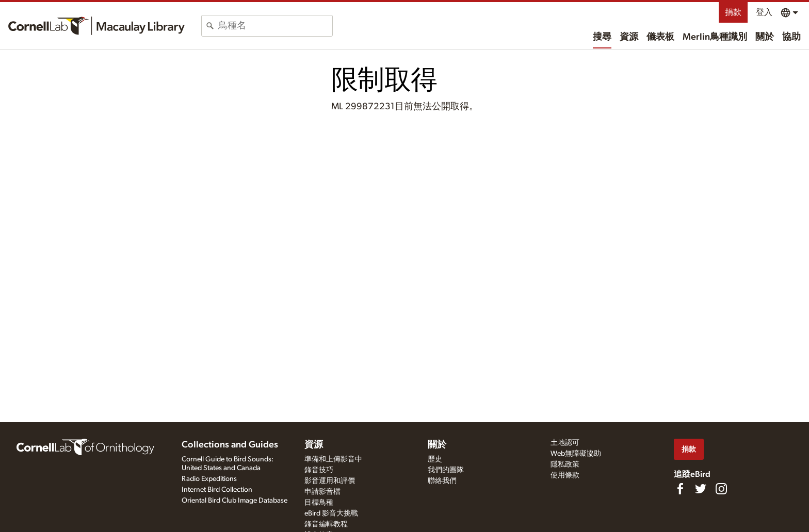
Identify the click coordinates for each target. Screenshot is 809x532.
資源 (629, 37)
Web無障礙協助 (576, 454)
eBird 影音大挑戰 (331, 513)
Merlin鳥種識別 (715, 37)
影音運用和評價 (330, 481)
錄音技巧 (319, 470)
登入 (764, 12)
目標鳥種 (319, 503)
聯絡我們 (442, 481)
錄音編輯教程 (326, 524)
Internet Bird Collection (217, 490)
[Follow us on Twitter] (701, 489)
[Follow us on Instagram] (721, 489)
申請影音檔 (322, 492)
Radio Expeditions (209, 479)
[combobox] (275, 26)
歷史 (435, 459)
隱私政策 (565, 464)
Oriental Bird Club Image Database (234, 501)
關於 (765, 37)
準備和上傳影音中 (333, 459)
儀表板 (660, 37)
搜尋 (602, 37)
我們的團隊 (446, 470)
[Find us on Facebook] (680, 489)
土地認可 (565, 443)
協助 (791, 37)
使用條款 (565, 475)
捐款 (733, 12)
